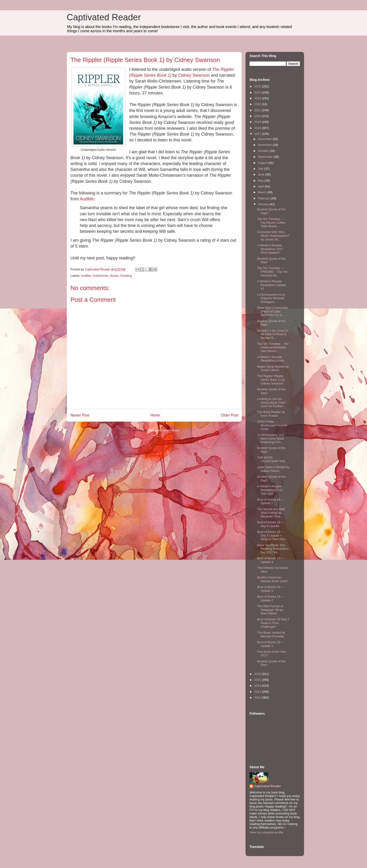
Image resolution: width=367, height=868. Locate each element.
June (262, 174)
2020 (258, 116)
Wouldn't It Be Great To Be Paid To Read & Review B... (273, 334)
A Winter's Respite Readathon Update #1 (272, 285)
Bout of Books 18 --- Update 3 (271, 589)
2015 (258, 680)
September (266, 157)
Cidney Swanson (194, 75)
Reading (126, 276)
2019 (258, 122)
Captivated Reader (104, 17)
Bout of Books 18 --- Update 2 (271, 598)
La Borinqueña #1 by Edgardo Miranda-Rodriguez (271, 298)
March (263, 192)
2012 (258, 698)
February (264, 198)
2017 (258, 134)
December (265, 139)
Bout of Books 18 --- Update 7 (271, 501)
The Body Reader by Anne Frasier (271, 414)
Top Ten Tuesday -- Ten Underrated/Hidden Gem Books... (273, 347)
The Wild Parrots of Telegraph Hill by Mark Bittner (270, 610)
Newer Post (80, 415)
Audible (87, 199)
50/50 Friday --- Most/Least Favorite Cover (272, 425)
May (261, 181)
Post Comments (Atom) (163, 430)
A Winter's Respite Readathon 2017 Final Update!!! (270, 249)
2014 (258, 686)
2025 (258, 86)
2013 (258, 692)
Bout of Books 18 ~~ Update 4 (271, 560)
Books (114, 276)
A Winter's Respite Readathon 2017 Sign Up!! (270, 490)
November (265, 145)
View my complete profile (266, 832)
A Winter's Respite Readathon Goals (271, 359)
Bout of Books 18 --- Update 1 (271, 644)
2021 (258, 110)
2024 (258, 92)
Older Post (229, 415)
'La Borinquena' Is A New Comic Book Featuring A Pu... (270, 438)
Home (155, 415)
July (261, 169)
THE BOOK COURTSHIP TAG (271, 459)
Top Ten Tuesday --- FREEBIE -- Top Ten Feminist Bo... (272, 272)
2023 (258, 98)
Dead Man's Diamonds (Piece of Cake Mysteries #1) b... (272, 311)
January (264, 204)
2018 (258, 128)
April (261, 186)
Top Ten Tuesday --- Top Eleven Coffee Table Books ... (271, 222)
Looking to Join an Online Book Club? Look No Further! (271, 402)
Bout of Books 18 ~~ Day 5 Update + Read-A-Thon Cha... (272, 535)
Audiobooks (101, 276)
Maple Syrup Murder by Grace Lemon (273, 368)
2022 (258, 104)
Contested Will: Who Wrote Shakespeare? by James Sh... (273, 236)
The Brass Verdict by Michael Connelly (271, 634)
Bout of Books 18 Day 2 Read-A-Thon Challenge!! (273, 623)
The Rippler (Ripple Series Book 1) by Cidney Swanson (271, 380)
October (264, 151)
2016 (258, 674)
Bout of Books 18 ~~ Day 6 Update (271, 524)
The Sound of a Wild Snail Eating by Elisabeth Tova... (271, 513)
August (263, 163)
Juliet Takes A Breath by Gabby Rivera (273, 469)
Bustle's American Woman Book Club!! (272, 579)
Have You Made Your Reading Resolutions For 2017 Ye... (273, 549)
